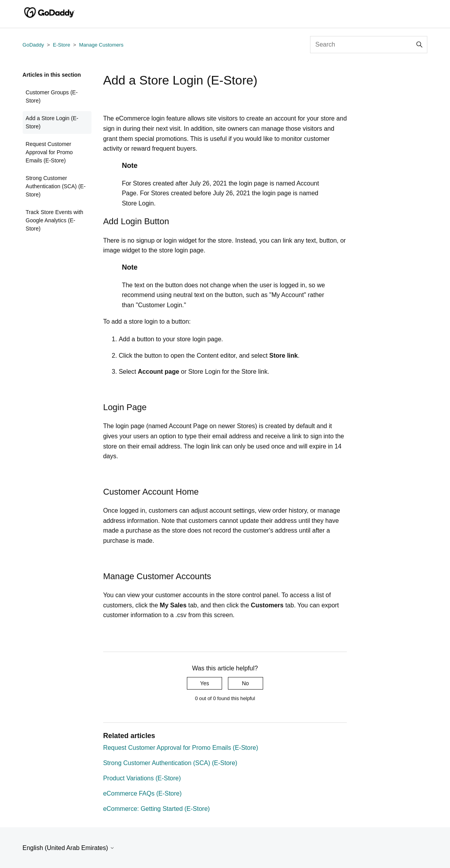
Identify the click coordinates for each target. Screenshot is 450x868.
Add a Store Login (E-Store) (52, 122)
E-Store (61, 45)
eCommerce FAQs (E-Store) (143, 793)
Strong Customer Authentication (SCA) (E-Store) (56, 186)
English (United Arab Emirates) (69, 848)
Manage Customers (101, 45)
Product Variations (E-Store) (142, 778)
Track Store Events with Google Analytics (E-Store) (55, 220)
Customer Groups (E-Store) (52, 96)
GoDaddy (33, 45)
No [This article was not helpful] (246, 683)
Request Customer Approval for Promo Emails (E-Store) (49, 152)
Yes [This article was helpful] (205, 683)
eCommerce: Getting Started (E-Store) (157, 809)
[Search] (369, 45)
